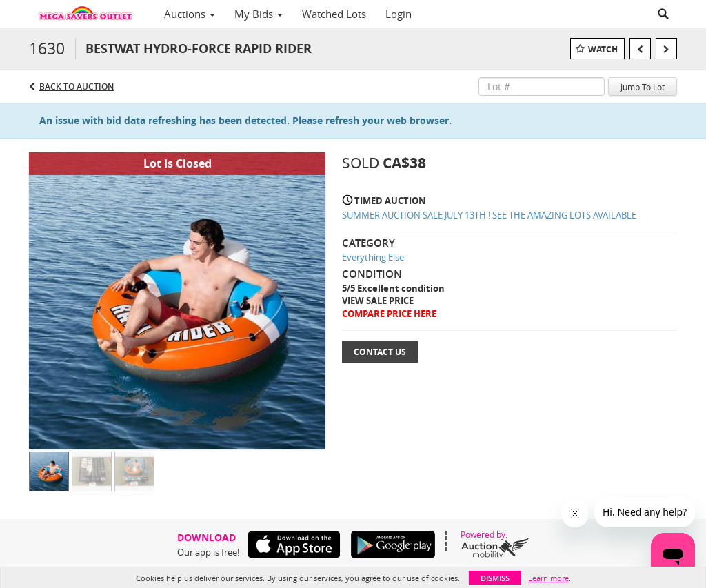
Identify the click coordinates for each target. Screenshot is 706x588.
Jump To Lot (643, 87)
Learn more (548, 578)
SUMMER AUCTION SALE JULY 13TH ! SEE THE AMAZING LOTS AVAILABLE (489, 215)
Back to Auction (77, 87)
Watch (603, 49)
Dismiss (495, 578)
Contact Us (380, 352)
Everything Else (373, 257)
